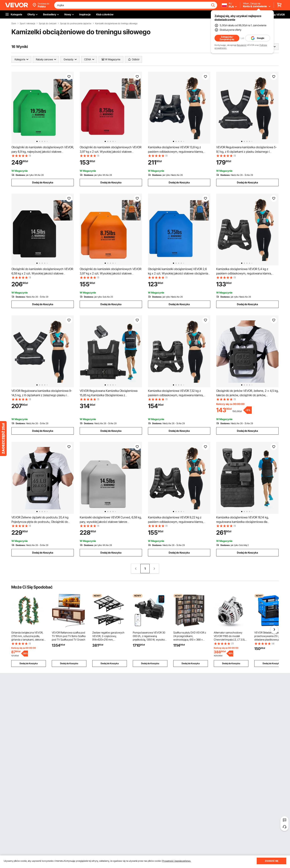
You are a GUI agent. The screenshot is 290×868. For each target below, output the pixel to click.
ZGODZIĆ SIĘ (272, 861)
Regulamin (242, 45)
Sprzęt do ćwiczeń (48, 24)
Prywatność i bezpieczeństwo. (177, 861)
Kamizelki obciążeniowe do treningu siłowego (116, 24)
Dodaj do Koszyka (43, 182)
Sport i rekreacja (27, 24)
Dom (14, 24)
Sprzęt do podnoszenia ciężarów (76, 24)
